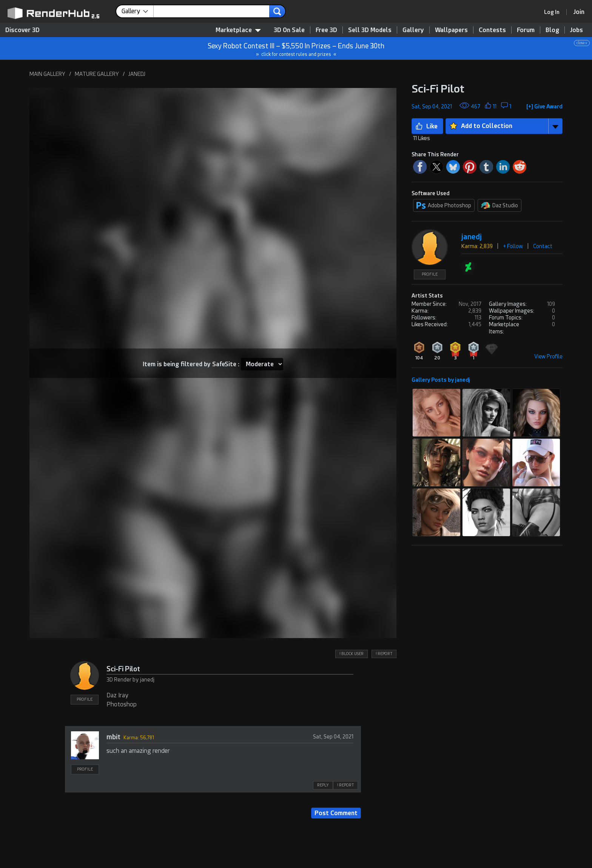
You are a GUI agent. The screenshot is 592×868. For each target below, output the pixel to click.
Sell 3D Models (370, 30)
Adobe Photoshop (444, 205)
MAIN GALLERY (47, 74)
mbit (113, 737)
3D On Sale (289, 30)
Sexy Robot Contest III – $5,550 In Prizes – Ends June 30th (296, 49)
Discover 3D (22, 30)
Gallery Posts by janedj (441, 380)
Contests (492, 30)
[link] (554, 12)
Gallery (413, 30)
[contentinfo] (138, 11)
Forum (526, 30)
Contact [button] (543, 246)
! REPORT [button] (384, 654)
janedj (472, 237)
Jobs (577, 30)
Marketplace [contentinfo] (238, 30)
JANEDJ (137, 74)
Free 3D (326, 30)
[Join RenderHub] (579, 12)
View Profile (548, 356)
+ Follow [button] (513, 246)
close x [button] (582, 43)
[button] (544, 105)
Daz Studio (499, 205)
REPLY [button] (323, 785)
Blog (552, 30)
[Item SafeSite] (262, 364)
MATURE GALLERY (97, 74)
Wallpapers (451, 30)
